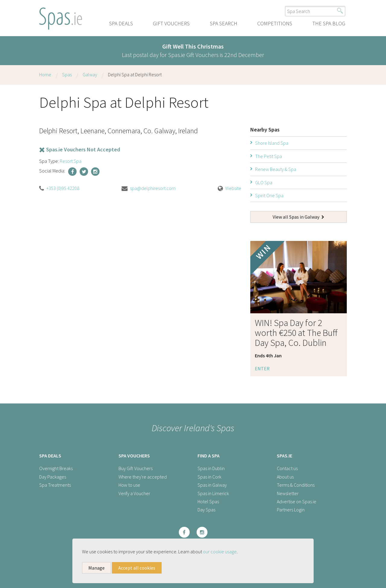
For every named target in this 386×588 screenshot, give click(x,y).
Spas (67, 74)
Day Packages (53, 477)
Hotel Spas (208, 501)
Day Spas (206, 510)
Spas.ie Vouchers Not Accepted (80, 149)
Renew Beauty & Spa (276, 169)
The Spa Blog (329, 23)
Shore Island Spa (272, 143)
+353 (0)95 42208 (63, 188)
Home (45, 74)
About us (285, 477)
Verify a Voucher (134, 493)
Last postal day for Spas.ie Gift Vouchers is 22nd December (193, 51)
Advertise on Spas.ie (297, 501)
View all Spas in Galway (298, 217)
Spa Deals (121, 23)
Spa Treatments (55, 485)
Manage (96, 568)
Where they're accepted (143, 477)
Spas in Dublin (211, 468)
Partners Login (291, 510)
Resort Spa (71, 161)
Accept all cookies (137, 568)
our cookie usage (220, 552)
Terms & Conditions (296, 485)
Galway (90, 74)
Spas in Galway (212, 485)
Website (233, 188)
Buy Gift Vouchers (136, 468)
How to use (129, 485)
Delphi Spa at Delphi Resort (135, 74)
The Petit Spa (269, 156)
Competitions (275, 23)
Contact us (287, 468)
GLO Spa (264, 182)
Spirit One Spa (269, 195)
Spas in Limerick (213, 493)
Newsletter (288, 493)
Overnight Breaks (56, 468)
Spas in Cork (209, 477)
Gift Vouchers (171, 23)
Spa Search (224, 23)
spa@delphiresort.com (153, 188)
